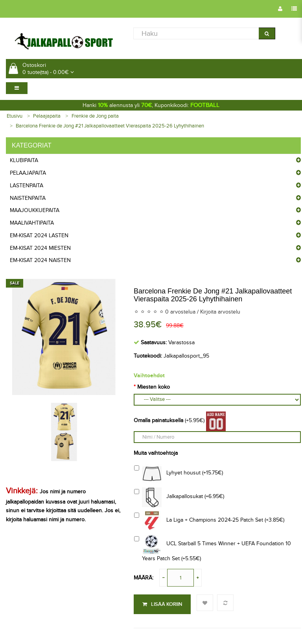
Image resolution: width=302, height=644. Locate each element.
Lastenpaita (27, 185)
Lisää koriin (162, 604)
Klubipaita (24, 160)
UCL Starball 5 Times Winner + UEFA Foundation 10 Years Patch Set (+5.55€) (213, 548)
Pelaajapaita (47, 116)
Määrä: (144, 578)
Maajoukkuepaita (35, 210)
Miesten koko (154, 387)
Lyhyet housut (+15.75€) (179, 474)
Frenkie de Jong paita (95, 116)
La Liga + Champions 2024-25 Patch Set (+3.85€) (209, 521)
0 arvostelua (180, 312)
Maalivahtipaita (32, 223)
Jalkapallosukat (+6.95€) (179, 497)
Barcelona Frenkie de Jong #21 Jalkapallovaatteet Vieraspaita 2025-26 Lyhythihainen (110, 126)
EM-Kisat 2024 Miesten (40, 248)
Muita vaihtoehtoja (156, 453)
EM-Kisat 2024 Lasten (39, 235)
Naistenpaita (28, 198)
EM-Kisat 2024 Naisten (40, 260)
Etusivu (15, 116)
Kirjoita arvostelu (220, 312)
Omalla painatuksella (158, 420)
